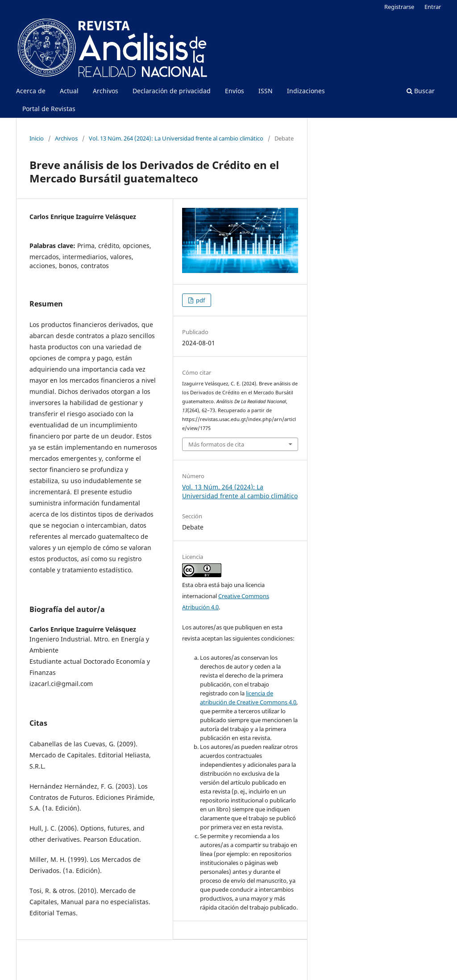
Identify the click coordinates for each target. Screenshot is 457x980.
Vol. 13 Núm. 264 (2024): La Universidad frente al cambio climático (176, 138)
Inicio (37, 138)
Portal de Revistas (49, 109)
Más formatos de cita (216, 444)
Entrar (433, 7)
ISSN (266, 91)
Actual (69, 91)
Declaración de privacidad (172, 91)
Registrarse (399, 7)
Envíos (235, 91)
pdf (200, 300)
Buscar (421, 91)
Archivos (106, 91)
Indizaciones (306, 91)
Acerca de (31, 91)
